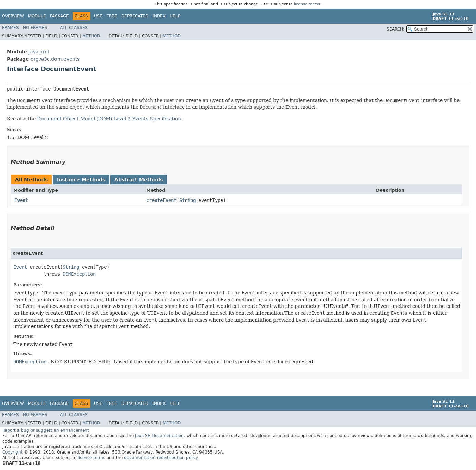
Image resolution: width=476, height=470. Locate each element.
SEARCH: (395, 29)
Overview (13, 16)
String (187, 200)
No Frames (35, 28)
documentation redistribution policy (161, 458)
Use (98, 16)
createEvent (161, 200)
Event (21, 200)
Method (91, 36)
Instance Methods (81, 180)
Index (159, 16)
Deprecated (135, 16)
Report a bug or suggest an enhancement (46, 430)
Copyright (13, 452)
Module (37, 16)
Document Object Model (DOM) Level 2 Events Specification (109, 119)
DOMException (79, 274)
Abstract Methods (139, 180)
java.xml (39, 52)
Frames (10, 28)
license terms (307, 4)
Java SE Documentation (159, 436)
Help (175, 16)
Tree (112, 16)
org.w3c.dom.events (55, 59)
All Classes (74, 28)
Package (59, 16)
